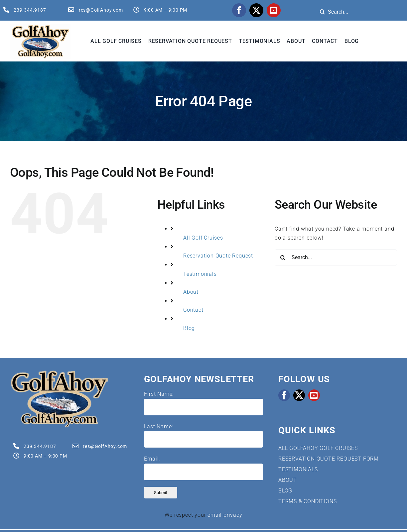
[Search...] (336, 258)
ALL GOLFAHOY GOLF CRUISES (318, 448)
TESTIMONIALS (298, 469)
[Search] (323, 12)
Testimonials (200, 274)
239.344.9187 (30, 10)
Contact (193, 310)
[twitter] (256, 10)
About (191, 292)
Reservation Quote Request (218, 256)
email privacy (225, 515)
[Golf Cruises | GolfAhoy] (59, 372)
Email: (152, 459)
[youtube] (274, 10)
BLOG (285, 491)
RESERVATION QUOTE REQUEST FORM (329, 459)
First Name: (159, 394)
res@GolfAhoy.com (101, 10)
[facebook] (239, 10)
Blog (189, 328)
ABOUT (288, 480)
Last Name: (158, 426)
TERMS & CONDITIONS (307, 501)
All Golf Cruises (203, 238)
